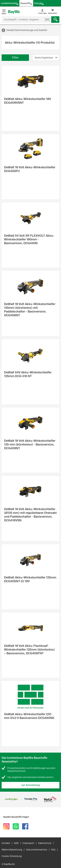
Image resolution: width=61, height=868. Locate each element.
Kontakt (6, 843)
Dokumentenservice (37, 850)
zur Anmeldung (31, 785)
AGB (16, 843)
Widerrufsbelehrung (12, 850)
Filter (15, 58)
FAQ (53, 850)
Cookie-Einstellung (12, 856)
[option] (11, 799)
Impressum (28, 843)
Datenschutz (45, 843)
